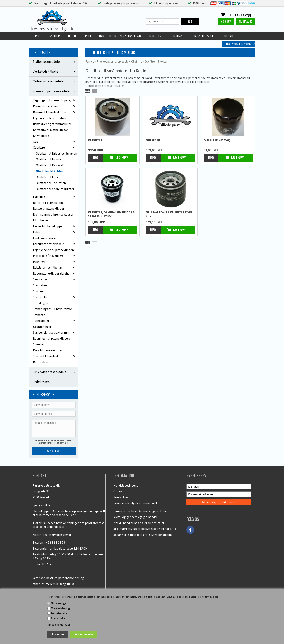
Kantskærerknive (44, 238)
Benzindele (40, 362)
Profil (87, 36)
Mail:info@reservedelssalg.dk (52, 535)
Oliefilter (95, 140)
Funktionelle (59, 613)
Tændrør (39, 315)
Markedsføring (60, 608)
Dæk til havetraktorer (48, 350)
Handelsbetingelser (127, 485)
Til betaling (246, 21)
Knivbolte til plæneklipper (50, 130)
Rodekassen (41, 382)
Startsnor (39, 291)
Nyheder (55, 36)
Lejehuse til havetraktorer (50, 118)
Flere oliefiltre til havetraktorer (105, 86)
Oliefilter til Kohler (49, 171)
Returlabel (228, 36)
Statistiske (58, 618)
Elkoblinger (41, 220)
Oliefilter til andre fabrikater (55, 189)
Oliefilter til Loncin (49, 177)
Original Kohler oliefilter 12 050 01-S (169, 214)
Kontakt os (121, 497)
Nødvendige (59, 603)
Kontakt (179, 36)
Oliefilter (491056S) (217, 140)
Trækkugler (41, 303)
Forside (37, 36)
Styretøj (38, 344)
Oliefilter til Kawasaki (50, 165)
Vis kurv (226, 21)
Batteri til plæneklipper (49, 203)
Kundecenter (157, 36)
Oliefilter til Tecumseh (51, 183)
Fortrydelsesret (202, 36)
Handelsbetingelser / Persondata (120, 36)
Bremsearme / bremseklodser (53, 214)
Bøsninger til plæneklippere (52, 338)
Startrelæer (41, 285)
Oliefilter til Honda (49, 159)
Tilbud (72, 36)
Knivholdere (41, 136)
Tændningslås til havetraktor (52, 309)
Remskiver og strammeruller (52, 124)
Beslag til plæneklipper (49, 209)
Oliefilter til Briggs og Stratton (56, 153)
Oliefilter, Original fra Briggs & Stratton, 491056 (111, 214)
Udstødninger (42, 327)
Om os (118, 491)
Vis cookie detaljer (59, 625)
